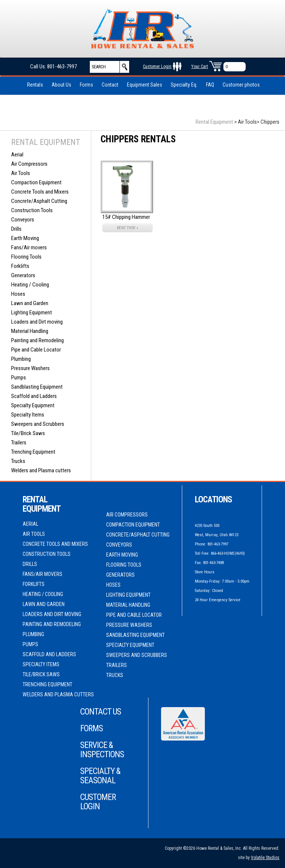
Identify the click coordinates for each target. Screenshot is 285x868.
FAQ (210, 85)
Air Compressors (29, 164)
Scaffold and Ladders (34, 396)
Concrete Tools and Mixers (40, 192)
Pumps (19, 378)
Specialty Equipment (33, 405)
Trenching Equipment (33, 452)
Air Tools (21, 173)
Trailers (19, 443)
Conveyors (23, 220)
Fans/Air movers (29, 247)
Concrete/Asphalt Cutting (39, 201)
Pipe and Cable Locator (36, 350)
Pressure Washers (30, 368)
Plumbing (21, 359)
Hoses (18, 294)
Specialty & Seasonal (100, 776)
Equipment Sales (145, 85)
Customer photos (241, 85)
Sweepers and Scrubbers (38, 424)
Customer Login (157, 67)
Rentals (35, 85)
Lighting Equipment (32, 312)
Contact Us (101, 712)
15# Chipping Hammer (126, 217)
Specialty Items (28, 415)
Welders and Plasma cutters (41, 470)
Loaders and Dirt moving (37, 322)
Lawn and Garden (30, 303)
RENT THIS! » (128, 228)
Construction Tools (32, 210)
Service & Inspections (102, 750)
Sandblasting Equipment (37, 387)
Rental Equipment (214, 122)
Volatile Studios (265, 858)
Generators (23, 275)
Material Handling (30, 331)
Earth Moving (25, 238)
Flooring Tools (26, 257)
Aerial (17, 155)
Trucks (18, 461)
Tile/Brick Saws (28, 433)
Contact (110, 85)
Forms (86, 85)
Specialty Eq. (184, 85)
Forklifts (20, 266)
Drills (16, 229)
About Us (61, 85)
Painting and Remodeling (37, 340)
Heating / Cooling (30, 285)
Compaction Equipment (36, 182)
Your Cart (199, 67)
